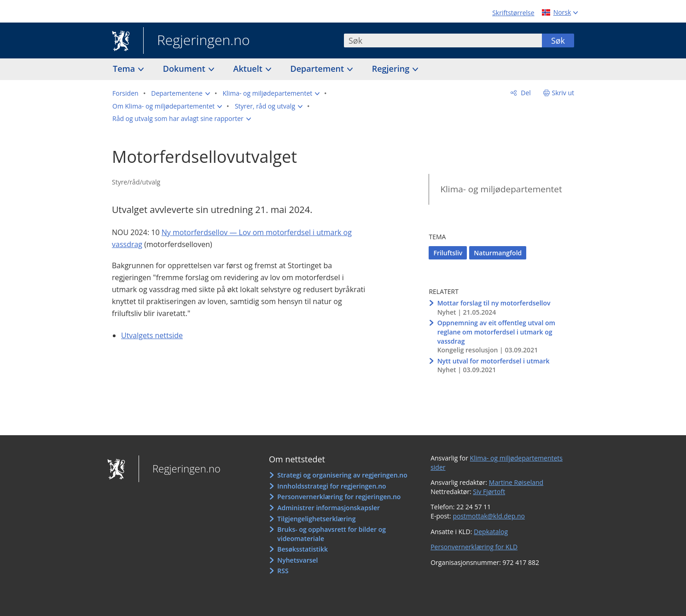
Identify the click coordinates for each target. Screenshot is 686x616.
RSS (283, 571)
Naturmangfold (498, 253)
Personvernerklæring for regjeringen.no (339, 497)
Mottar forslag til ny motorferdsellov (494, 303)
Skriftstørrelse (513, 13)
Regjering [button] (392, 69)
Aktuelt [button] (249, 69)
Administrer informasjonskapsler (328, 508)
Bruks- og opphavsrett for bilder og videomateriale (331, 534)
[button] (180, 93)
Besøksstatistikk (302, 549)
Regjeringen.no (197, 41)
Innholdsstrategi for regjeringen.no (331, 486)
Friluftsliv (448, 253)
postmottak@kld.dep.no (489, 516)
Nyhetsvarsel (297, 560)
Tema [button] (125, 69)
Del (525, 93)
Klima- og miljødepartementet (501, 189)
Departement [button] (318, 69)
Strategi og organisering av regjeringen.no (342, 475)
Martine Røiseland (516, 482)
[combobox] (443, 40)
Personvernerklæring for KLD (474, 547)
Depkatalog (491, 532)
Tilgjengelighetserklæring (316, 519)
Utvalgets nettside (152, 335)
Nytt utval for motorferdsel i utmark (494, 361)
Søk (558, 40)
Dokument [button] (185, 69)
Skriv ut (563, 93)
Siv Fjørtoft (489, 492)
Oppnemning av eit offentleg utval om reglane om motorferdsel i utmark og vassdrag (496, 332)
